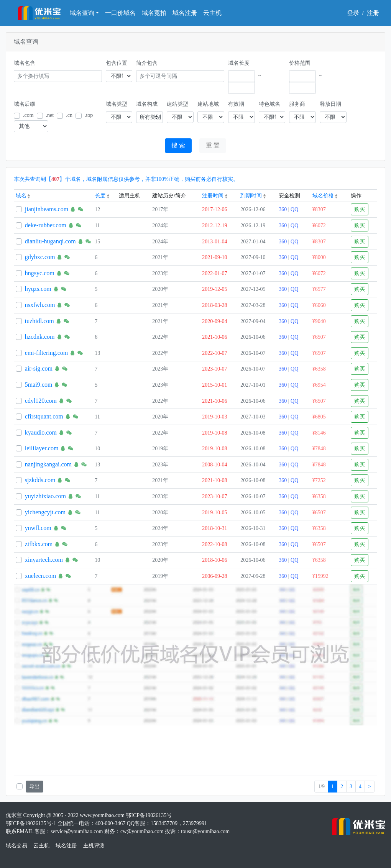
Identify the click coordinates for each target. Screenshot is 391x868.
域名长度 (239, 63)
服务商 (297, 104)
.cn (69, 115)
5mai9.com (39, 385)
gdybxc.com (40, 257)
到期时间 (253, 196)
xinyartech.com (44, 560)
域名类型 (117, 104)
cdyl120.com (41, 401)
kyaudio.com (41, 432)
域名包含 (25, 63)
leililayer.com (42, 448)
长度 (102, 196)
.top (89, 115)
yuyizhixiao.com (45, 496)
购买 (360, 209)
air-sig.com (39, 368)
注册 (373, 13)
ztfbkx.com (39, 544)
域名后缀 (25, 104)
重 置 (213, 145)
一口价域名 (120, 13)
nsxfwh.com (40, 305)
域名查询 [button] (82, 13)
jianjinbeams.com (47, 209)
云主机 (212, 13)
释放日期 (330, 104)
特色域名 (269, 104)
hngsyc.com (40, 273)
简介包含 (147, 63)
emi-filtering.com (46, 353)
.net (50, 115)
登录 (353, 13)
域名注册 (185, 13)
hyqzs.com (38, 289)
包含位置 (117, 63)
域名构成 (147, 104)
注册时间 (215, 196)
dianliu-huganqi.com (50, 241)
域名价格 (325, 196)
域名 (23, 196)
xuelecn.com (40, 576)
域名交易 (16, 846)
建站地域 (208, 104)
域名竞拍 (154, 13)
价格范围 (300, 63)
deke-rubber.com (46, 225)
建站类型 (177, 104)
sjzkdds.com (40, 480)
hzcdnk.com (40, 337)
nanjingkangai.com (48, 464)
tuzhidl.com (39, 321)
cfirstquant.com (44, 416)
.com (28, 115)
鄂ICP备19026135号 (149, 815)
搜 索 (178, 145)
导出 (34, 787)
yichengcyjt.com (45, 512)
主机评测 (94, 846)
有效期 (236, 104)
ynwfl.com (38, 528)
